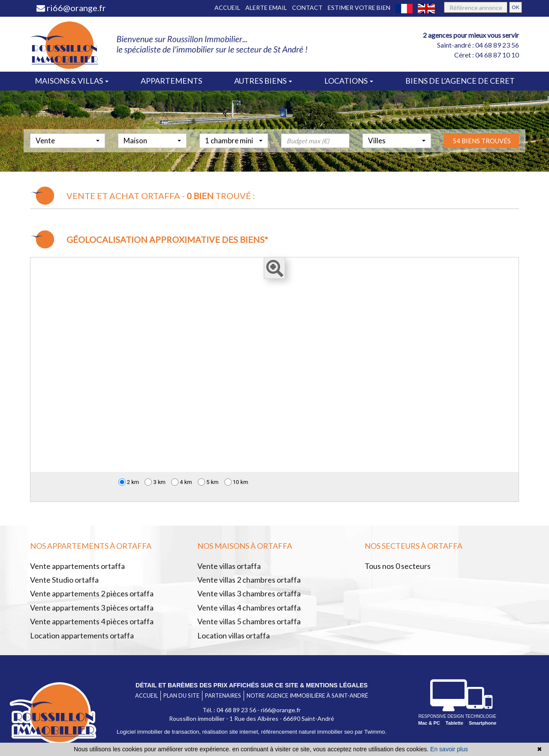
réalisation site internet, (232, 732)
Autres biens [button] (263, 81)
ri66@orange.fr (71, 8)
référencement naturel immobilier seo (308, 732)
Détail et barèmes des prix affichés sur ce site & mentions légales (252, 685)
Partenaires (223, 696)
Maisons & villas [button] (72, 81)
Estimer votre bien (359, 8)
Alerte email (266, 8)
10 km (236, 482)
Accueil (227, 8)
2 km (129, 482)
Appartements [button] (171, 81)
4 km (182, 482)
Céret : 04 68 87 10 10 (487, 55)
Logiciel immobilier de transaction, (159, 732)
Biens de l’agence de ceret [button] (460, 81)
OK (516, 7)
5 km (208, 482)
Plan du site (181, 696)
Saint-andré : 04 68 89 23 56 (478, 45)
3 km (155, 482)
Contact (307, 8)
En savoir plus (449, 749)
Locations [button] (349, 81)
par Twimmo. (371, 732)
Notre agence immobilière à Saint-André (307, 696)
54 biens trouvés (482, 160)
